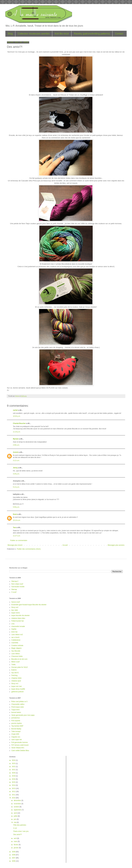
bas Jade (15, 610)
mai (15, 822)
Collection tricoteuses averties (34, 34)
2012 (14, 792)
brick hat (14, 632)
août (16, 813)
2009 (14, 852)
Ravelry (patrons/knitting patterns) (92, 34)
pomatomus (16, 718)
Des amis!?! (18, 834)
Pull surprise (16, 721)
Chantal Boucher (19, 423)
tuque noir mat (16, 686)
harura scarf (16, 602)
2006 (14, 861)
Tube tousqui (16, 731)
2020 (14, 773)
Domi (15, 514)
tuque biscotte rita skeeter (20, 615)
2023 (14, 763)
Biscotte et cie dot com (19, 659)
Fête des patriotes (20, 825)
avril (15, 838)
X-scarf (14, 592)
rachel (15, 410)
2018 (14, 776)
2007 (14, 858)
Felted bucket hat (17, 621)
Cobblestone (16, 640)
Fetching (14, 675)
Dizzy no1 (15, 684)
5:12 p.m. (16, 487)
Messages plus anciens (116, 545)
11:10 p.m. (17, 432)
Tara (15, 528)
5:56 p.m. (16, 507)
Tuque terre (15, 710)
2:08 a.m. (16, 445)
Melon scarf (15, 662)
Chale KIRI (15, 734)
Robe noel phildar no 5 (19, 702)
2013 (14, 788)
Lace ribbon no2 (17, 635)
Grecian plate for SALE (20, 667)
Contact (119, 34)
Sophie (14, 629)
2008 (14, 855)
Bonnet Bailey (16, 729)
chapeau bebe (16, 678)
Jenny (15, 468)
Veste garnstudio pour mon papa (23, 715)
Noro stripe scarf (17, 584)
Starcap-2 (15, 581)
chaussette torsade (18, 626)
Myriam (16, 439)
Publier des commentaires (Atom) (29, 549)
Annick (16, 452)
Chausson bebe (17, 656)
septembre (18, 810)
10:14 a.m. (17, 520)
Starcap (14, 589)
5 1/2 (15, 828)
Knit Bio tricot (62, 34)
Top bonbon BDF (17, 726)
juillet (16, 816)
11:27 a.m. (17, 536)
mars (16, 841)
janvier (16, 848)
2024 (14, 760)
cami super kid (16, 740)
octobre (17, 807)
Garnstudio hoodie (18, 587)
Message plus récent (15, 545)
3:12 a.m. (16, 460)
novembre (18, 804)
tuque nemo (16, 613)
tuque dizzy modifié (18, 689)
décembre (18, 800)
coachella (15, 643)
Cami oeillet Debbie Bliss (20, 751)
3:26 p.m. (16, 474)
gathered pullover (18, 692)
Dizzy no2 (15, 607)
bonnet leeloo (16, 712)
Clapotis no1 (16, 737)
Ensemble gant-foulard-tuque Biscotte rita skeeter (29, 605)
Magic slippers (16, 648)
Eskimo (14, 670)
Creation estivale (17, 645)
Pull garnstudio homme (20, 742)
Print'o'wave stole (18, 707)
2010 (14, 798)
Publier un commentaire (19, 540)
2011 (14, 795)
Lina (13, 624)
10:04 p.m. (17, 416)
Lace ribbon (16, 654)
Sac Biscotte (16, 651)
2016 (14, 779)
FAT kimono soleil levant (20, 745)
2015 (14, 782)
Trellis (13, 665)
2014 (14, 785)
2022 (14, 767)
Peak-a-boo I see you (21, 831)
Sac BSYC (15, 673)
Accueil (65, 545)
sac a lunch (15, 637)
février (16, 845)
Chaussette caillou (18, 704)
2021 (14, 770)
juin (15, 819)
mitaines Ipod (16, 681)
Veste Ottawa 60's (18, 748)
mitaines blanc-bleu (18, 618)
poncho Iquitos (17, 723)
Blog (10, 34)
